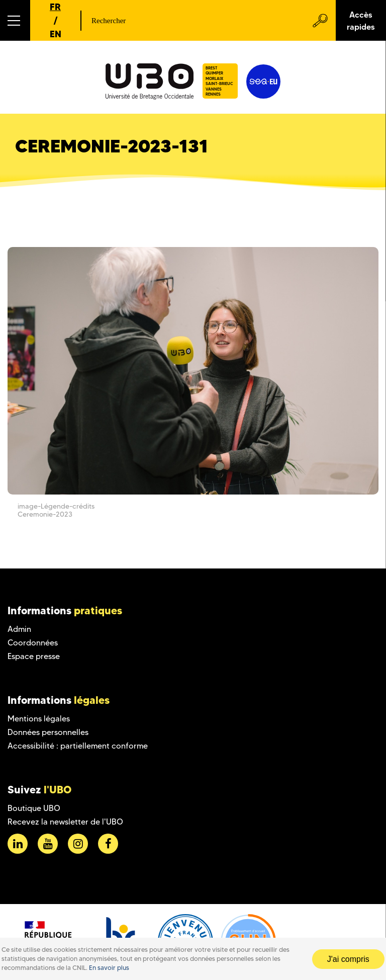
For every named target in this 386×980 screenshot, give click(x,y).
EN (56, 34)
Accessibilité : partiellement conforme (78, 746)
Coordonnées (33, 643)
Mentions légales (39, 719)
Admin (19, 629)
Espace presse (34, 656)
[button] (15, 20)
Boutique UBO (34, 808)
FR (55, 7)
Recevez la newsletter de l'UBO (65, 822)
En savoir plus (109, 968)
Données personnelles (48, 732)
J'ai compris (348, 959)
